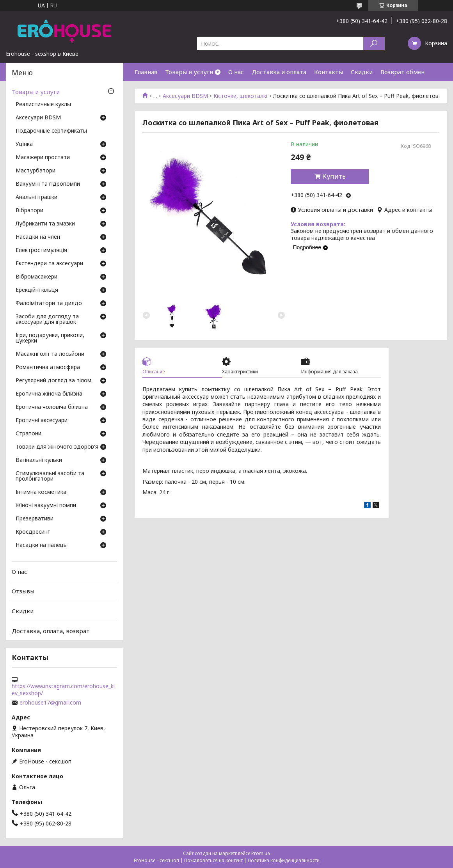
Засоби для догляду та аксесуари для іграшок (47, 320)
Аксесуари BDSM (185, 96)
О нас (236, 72)
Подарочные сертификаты (51, 131)
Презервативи (35, 519)
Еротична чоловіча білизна (52, 407)
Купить (334, 176)
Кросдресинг (33, 532)
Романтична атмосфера (48, 367)
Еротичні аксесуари (42, 421)
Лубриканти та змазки (45, 224)
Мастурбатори (36, 171)
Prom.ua (261, 853)
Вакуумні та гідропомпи (48, 184)
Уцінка (24, 144)
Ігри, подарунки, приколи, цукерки (50, 338)
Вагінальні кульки (39, 460)
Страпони (28, 434)
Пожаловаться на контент (213, 860)
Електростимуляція (41, 250)
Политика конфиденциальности (284, 860)
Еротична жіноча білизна (49, 394)
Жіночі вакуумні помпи (46, 506)
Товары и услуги (189, 72)
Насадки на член (38, 237)
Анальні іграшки (36, 197)
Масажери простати (43, 158)
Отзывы (23, 591)
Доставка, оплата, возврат (51, 630)
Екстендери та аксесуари (49, 264)
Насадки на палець (41, 545)
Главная (146, 72)
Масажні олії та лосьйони (50, 354)
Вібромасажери (36, 277)
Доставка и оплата (279, 72)
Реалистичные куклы (43, 105)
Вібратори (29, 211)
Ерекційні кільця (37, 290)
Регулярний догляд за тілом (53, 381)
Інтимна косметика (41, 492)
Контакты (329, 72)
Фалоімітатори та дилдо (49, 304)
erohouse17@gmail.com (50, 703)
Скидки (362, 72)
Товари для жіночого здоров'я (57, 447)
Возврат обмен (402, 72)
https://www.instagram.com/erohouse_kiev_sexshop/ (63, 690)
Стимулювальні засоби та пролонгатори (50, 476)
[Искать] (374, 43)
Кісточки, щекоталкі (240, 96)
